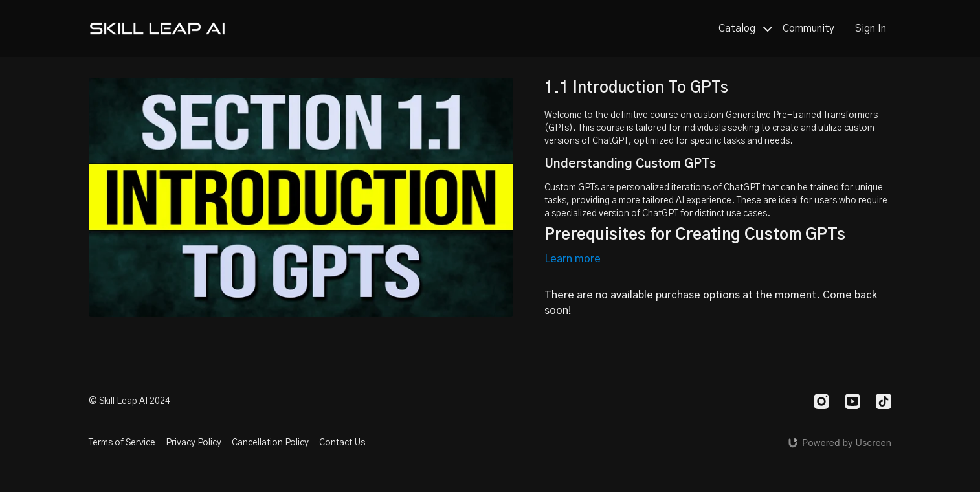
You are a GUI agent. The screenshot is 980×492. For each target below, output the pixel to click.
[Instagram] (821, 401)
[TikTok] (884, 401)
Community (808, 28)
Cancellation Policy (270, 443)
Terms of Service (122, 443)
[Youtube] (852, 401)
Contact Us (342, 443)
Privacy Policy (194, 443)
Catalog (745, 28)
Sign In (871, 28)
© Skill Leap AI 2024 (129, 401)
